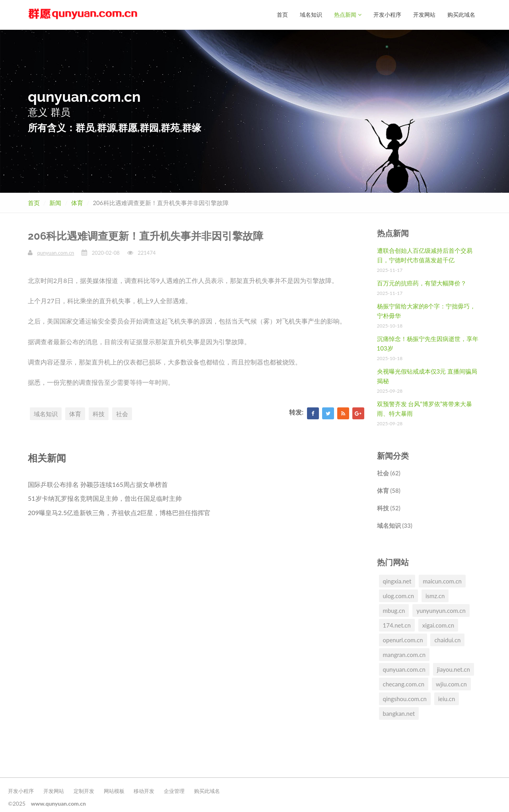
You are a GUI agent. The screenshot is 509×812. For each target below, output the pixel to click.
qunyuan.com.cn (55, 253)
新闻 (55, 203)
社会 (122, 414)
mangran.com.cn (404, 655)
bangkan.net (399, 713)
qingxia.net (397, 581)
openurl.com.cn (403, 640)
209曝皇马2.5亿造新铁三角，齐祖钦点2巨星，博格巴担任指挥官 (119, 513)
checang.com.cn (404, 684)
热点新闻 (348, 15)
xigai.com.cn (438, 625)
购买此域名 (461, 15)
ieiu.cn (447, 699)
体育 (77, 203)
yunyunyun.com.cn (441, 610)
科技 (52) (389, 508)
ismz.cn (435, 596)
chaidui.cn (447, 640)
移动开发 (144, 791)
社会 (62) (389, 473)
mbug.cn (394, 610)
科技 (99, 414)
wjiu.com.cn (451, 684)
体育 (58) (389, 490)
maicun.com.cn (442, 581)
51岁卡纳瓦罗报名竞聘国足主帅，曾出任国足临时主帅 (105, 498)
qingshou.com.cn (405, 699)
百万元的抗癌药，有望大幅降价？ (422, 283)
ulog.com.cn (399, 596)
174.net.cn (397, 625)
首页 (282, 15)
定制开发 (84, 791)
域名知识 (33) (395, 525)
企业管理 (174, 791)
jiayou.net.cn (454, 669)
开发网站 (424, 15)
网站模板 (114, 791)
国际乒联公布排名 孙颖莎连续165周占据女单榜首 (98, 484)
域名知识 (311, 15)
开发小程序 (387, 15)
